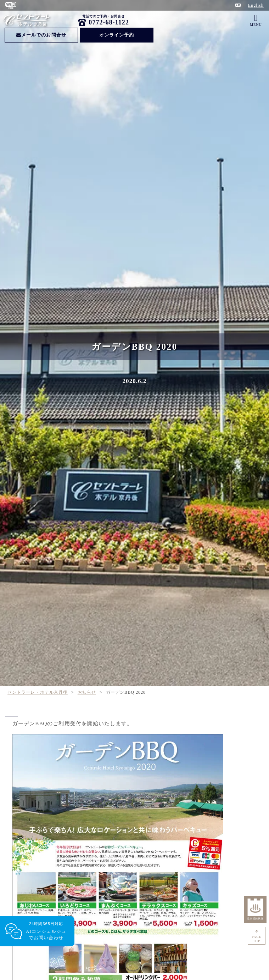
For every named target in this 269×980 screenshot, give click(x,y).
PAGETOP (257, 939)
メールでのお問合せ (41, 35)
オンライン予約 (117, 35)
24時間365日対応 (46, 931)
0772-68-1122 (109, 22)
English (256, 5)
